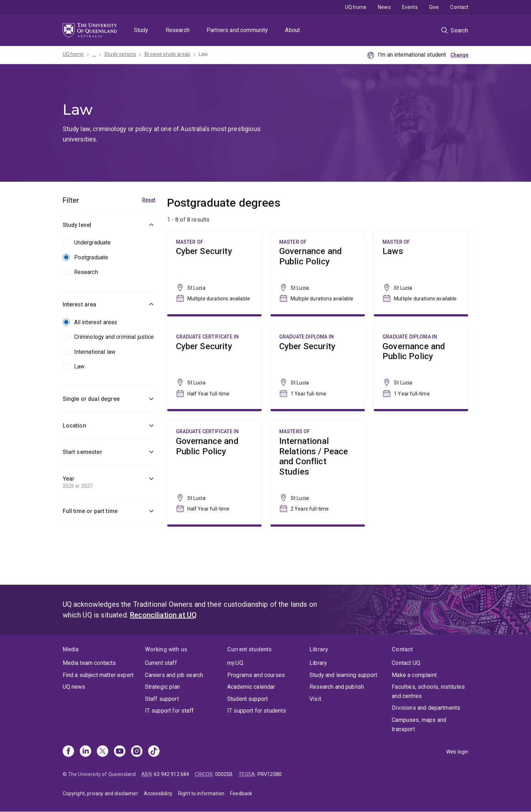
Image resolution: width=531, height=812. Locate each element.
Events (410, 7)
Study (141, 30)
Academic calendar (251, 687)
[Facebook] (68, 752)
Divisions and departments (426, 708)
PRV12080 (270, 774)
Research (178, 30)
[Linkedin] (85, 752)
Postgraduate (91, 257)
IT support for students (257, 711)
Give (434, 7)
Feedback (241, 793)
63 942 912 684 (171, 774)
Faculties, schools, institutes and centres (428, 691)
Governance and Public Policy (318, 272)
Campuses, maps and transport (419, 725)
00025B (224, 774)
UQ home (356, 7)
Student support (248, 699)
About (292, 30)
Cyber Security (214, 272)
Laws (421, 272)
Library (318, 663)
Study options (120, 54)
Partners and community (237, 30)
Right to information (201, 793)
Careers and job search (174, 675)
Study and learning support (343, 675)
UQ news (74, 687)
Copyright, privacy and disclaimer (100, 793)
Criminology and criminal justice (114, 337)
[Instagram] (137, 752)
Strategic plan (162, 687)
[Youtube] (120, 752)
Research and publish (337, 687)
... (94, 54)
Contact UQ (406, 663)
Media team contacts (89, 663)
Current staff (161, 663)
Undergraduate (93, 242)
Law (203, 54)
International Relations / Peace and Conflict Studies (318, 472)
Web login (457, 752)
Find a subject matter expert (98, 675)
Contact (459, 7)
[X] (103, 752)
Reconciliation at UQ (163, 615)
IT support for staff (169, 711)
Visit (315, 699)
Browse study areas (167, 54)
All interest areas (96, 322)
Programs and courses (256, 675)
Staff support (162, 699)
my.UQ (235, 663)
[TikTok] (154, 752)
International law (95, 352)
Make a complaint (414, 675)
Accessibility (158, 793)
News (384, 7)
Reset (149, 200)
